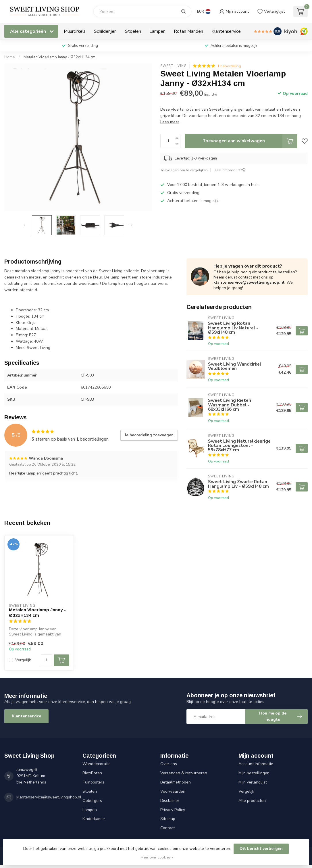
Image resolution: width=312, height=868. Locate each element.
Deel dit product (229, 170)
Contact (167, 828)
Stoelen (133, 31)
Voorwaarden (173, 791)
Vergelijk (23, 660)
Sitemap (168, 819)
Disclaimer (170, 801)
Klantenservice (226, 31)
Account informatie (256, 764)
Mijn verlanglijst (253, 782)
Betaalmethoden (176, 782)
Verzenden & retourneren (184, 773)
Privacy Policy (173, 810)
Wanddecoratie (97, 764)
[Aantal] (47, 660)
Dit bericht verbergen (261, 849)
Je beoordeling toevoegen (149, 435)
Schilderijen (105, 31)
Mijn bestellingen (254, 773)
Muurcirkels (75, 31)
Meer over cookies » (157, 857)
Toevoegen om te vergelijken (184, 170)
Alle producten (252, 801)
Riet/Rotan (92, 773)
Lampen (157, 31)
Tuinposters (93, 782)
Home (10, 57)
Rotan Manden (188, 31)
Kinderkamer (94, 819)
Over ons (169, 764)
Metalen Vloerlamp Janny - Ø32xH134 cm (59, 57)
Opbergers (92, 801)
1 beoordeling (229, 66)
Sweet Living (174, 66)
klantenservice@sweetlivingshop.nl (249, 282)
